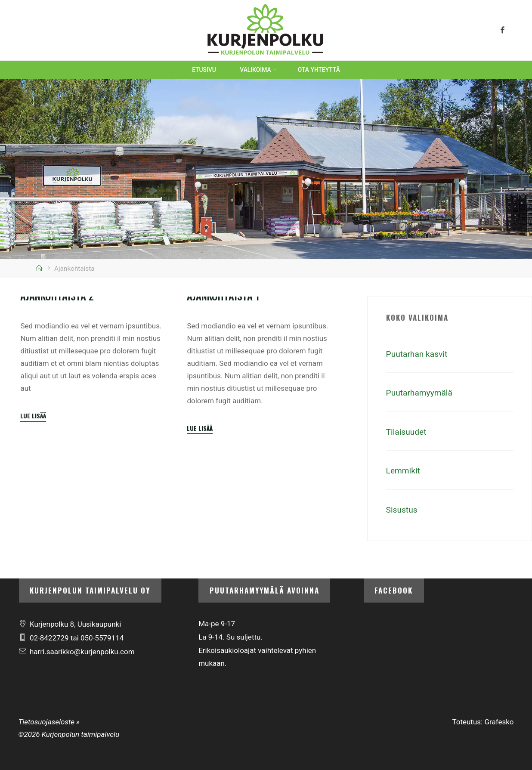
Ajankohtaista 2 (58, 391)
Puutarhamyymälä (422, 393)
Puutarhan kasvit (419, 354)
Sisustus (403, 510)
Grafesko (499, 722)
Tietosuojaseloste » (49, 722)
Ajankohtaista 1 (225, 395)
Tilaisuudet (408, 432)
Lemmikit (404, 470)
